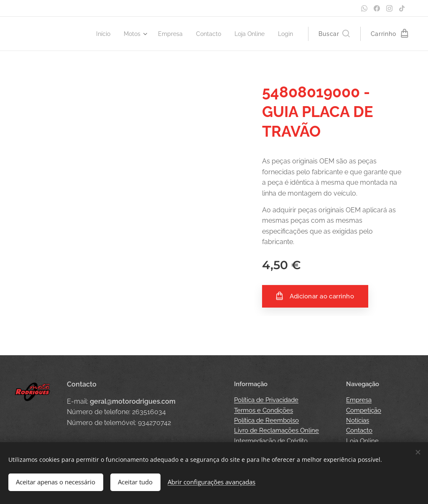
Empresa (359, 400)
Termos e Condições (264, 410)
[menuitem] (94, 34)
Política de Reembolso (266, 420)
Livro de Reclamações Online (276, 430)
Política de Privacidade (266, 400)
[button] (334, 34)
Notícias (358, 420)
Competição (364, 410)
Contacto (359, 430)
